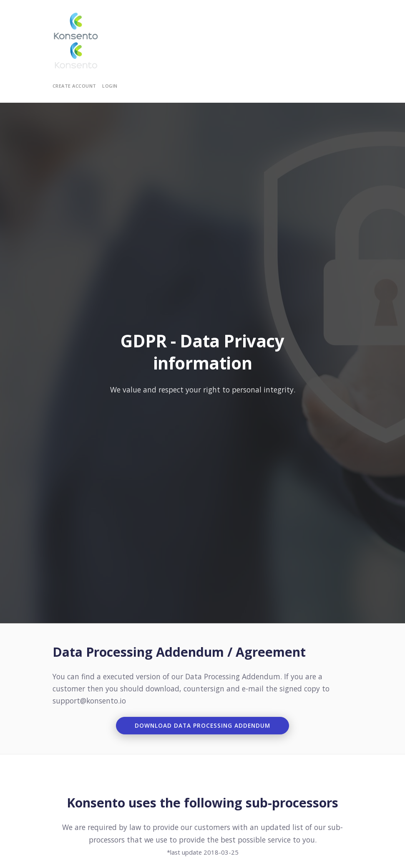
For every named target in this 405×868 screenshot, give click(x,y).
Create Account (74, 86)
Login (110, 86)
